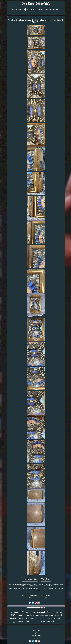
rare (22, 612)
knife (49, 612)
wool (12, 612)
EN (35, 638)
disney (34, 622)
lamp (27, 612)
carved (57, 622)
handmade (41, 612)
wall (54, 612)
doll (25, 616)
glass (14, 622)
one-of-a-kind (47, 621)
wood (61, 612)
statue (37, 616)
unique (29, 622)
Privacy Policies (36, 633)
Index (36, 628)
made (16, 612)
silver (36, 619)
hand (60, 618)
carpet (31, 619)
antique (21, 618)
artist (35, 612)
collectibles (45, 619)
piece (40, 619)
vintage (31, 615)
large (30, 612)
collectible (21, 621)
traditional (13, 619)
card (38, 622)
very (26, 619)
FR (37, 638)
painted (51, 616)
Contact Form (36, 630)
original (58, 615)
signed (20, 615)
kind (13, 615)
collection (44, 615)
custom (53, 618)
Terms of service (36, 635)
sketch (57, 613)
